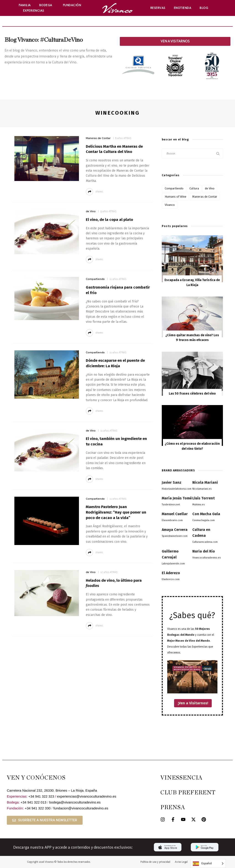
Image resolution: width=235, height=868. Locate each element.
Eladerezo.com (171, 579)
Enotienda (183, 8)
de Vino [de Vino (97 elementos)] (210, 188)
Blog (204, 8)
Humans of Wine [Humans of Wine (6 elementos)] (176, 197)
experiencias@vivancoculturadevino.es (87, 796)
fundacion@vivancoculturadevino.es (81, 808)
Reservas (158, 8)
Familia (25, 5)
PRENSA (173, 807)
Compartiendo (95, 279)
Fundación (73, 5)
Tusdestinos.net (171, 505)
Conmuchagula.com (204, 520)
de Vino (91, 211)
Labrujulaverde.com (173, 564)
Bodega (47, 5)
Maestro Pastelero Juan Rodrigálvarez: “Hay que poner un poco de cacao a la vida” (116, 512)
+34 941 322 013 (33, 802)
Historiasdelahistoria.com (177, 489)
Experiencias (35, 11)
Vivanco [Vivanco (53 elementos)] (170, 205)
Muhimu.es (198, 505)
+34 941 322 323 (41, 796)
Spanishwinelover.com (175, 536)
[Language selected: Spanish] (208, 864)
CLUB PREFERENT (188, 793)
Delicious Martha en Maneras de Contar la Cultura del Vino (114, 149)
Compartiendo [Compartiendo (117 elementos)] (174, 188)
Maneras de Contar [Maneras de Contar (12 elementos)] (205, 197)
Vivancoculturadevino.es (206, 558)
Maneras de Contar (98, 138)
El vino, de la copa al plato (109, 220)
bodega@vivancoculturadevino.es (75, 802)
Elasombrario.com (172, 520)
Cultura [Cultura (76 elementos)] (194, 188)
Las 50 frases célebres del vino (192, 394)
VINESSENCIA (181, 778)
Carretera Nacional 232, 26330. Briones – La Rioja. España (52, 790)
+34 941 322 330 (38, 808)
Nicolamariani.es (202, 489)
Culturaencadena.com (205, 542)
